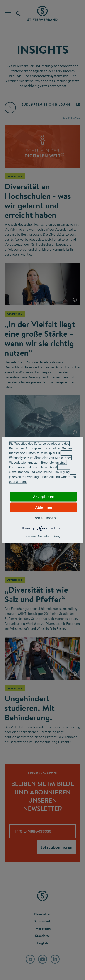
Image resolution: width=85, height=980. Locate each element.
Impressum (31, 536)
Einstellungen (44, 518)
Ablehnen (44, 507)
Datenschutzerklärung (49, 536)
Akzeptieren (44, 497)
